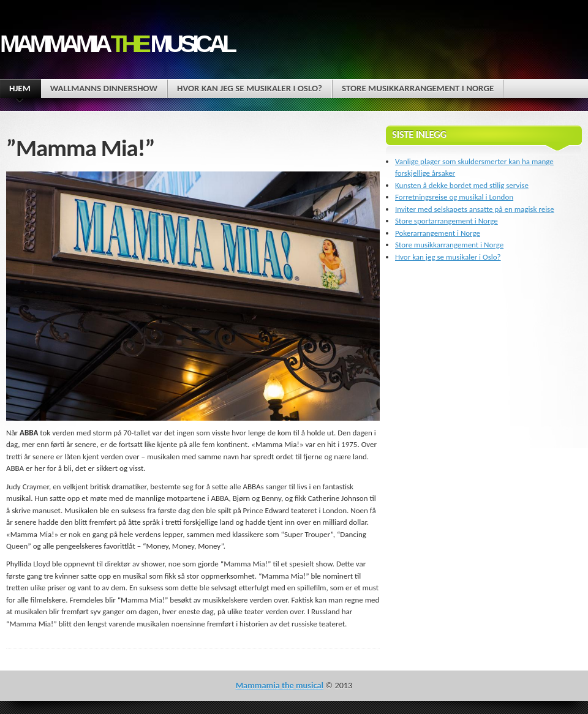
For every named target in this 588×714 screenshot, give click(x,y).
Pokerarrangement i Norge (438, 233)
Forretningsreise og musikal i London (454, 197)
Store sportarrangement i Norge (447, 221)
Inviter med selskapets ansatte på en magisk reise (475, 209)
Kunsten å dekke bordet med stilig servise (462, 185)
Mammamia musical (117, 44)
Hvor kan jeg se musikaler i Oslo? (250, 88)
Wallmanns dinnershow (104, 88)
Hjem (20, 90)
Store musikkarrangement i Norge (418, 88)
